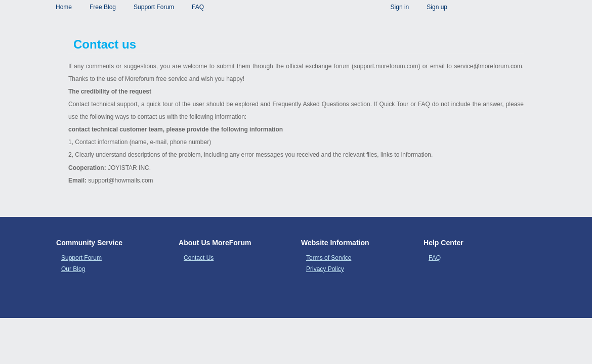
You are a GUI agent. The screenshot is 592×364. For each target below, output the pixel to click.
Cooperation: (88, 168)
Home (64, 7)
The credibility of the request (110, 92)
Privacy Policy (325, 269)
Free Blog (103, 7)
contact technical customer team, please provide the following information (176, 129)
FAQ (198, 7)
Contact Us (199, 258)
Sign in (400, 7)
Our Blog (73, 269)
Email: (78, 180)
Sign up (437, 7)
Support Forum (154, 7)
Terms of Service (329, 258)
